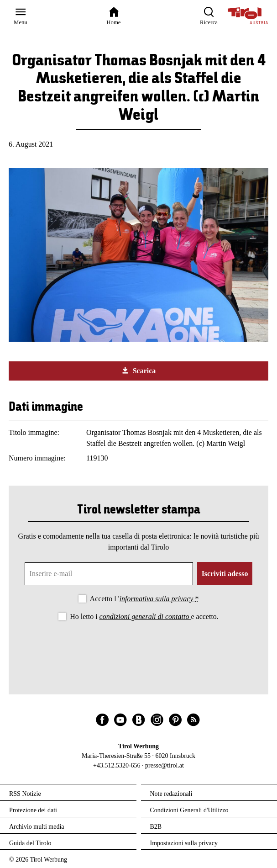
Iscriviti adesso (225, 574)
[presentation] (139, 648)
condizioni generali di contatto (145, 617)
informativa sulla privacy (157, 599)
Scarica (139, 370)
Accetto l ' (144, 599)
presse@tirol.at (165, 765)
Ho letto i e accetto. (144, 617)
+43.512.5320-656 (117, 765)
